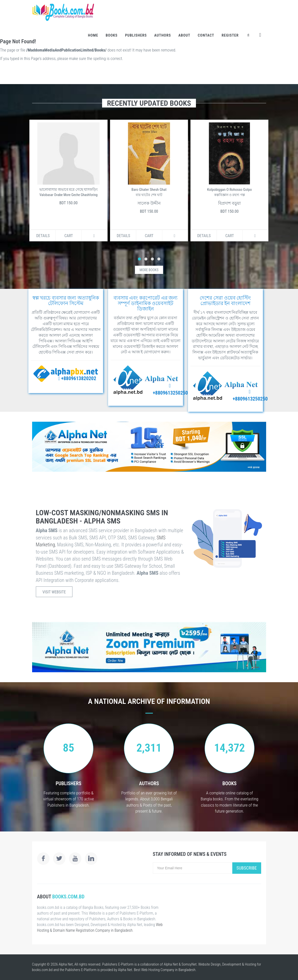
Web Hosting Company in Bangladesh (168, 970)
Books (112, 35)
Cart (69, 236)
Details (43, 236)
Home (93, 35)
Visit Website (54, 592)
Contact (206, 35)
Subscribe (247, 868)
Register (230, 35)
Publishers (136, 35)
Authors (163, 35)
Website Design (210, 964)
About (184, 35)
